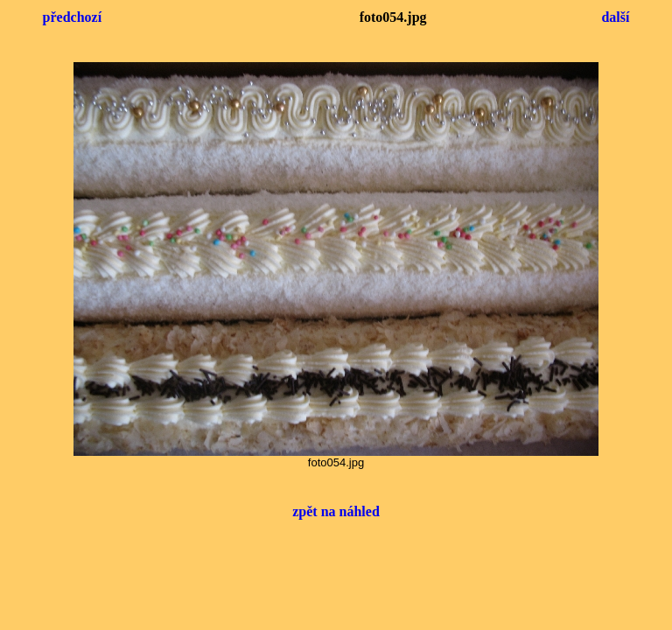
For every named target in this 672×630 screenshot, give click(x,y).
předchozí (73, 17)
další (615, 17)
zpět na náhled (336, 511)
